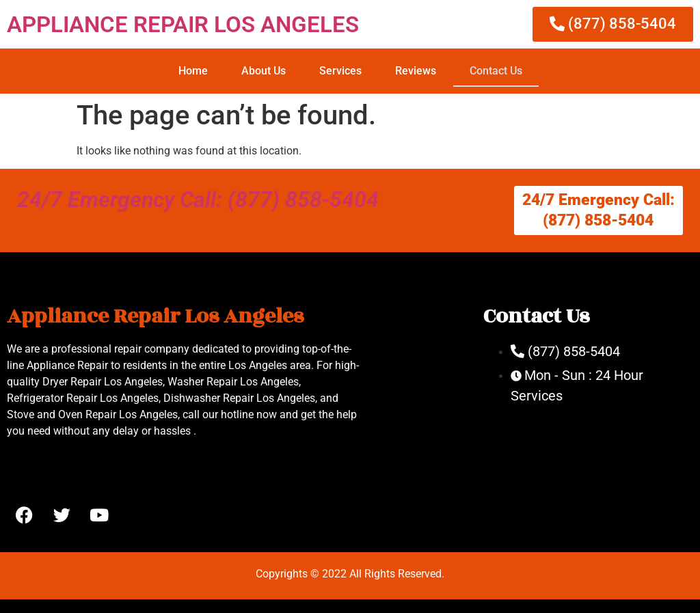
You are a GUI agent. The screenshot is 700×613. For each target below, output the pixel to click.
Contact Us (496, 71)
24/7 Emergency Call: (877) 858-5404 (198, 200)
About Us (264, 71)
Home (193, 71)
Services (340, 71)
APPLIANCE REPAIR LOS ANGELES (183, 24)
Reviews (416, 71)
